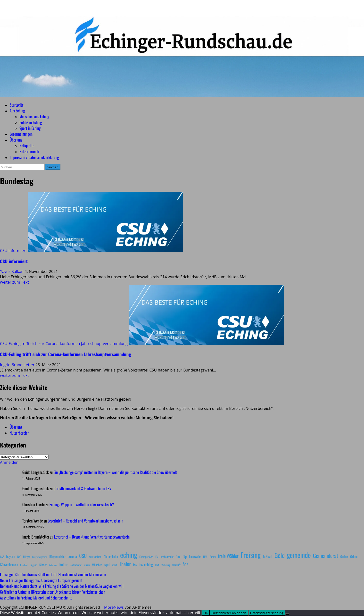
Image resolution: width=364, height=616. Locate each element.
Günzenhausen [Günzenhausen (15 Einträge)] (9, 565)
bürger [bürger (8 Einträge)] (26, 557)
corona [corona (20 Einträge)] (72, 556)
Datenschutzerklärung (267, 613)
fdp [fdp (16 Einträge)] (185, 556)
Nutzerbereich (29, 152)
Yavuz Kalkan (12, 271)
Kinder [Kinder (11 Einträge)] (43, 565)
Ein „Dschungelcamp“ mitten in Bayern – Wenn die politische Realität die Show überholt (115, 472)
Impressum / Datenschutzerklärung (34, 157)
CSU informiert (13, 251)
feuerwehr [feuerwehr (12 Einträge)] (195, 557)
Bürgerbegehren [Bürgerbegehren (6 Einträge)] (40, 557)
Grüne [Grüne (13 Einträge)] (354, 556)
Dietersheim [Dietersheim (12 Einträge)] (111, 557)
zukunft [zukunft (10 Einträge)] (176, 565)
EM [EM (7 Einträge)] (157, 557)
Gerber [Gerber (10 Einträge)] (344, 557)
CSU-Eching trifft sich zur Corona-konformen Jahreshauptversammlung (64, 344)
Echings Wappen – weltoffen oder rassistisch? (82, 505)
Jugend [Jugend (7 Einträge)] (34, 565)
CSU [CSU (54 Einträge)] (83, 556)
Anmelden (9, 462)
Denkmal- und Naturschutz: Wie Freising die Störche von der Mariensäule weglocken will (62, 586)
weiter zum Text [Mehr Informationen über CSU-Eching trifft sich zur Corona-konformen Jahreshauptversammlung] (14, 375)
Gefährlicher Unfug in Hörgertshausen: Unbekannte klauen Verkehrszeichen (53, 592)
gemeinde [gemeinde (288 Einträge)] (299, 555)
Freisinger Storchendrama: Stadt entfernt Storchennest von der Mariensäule (53, 574)
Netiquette (27, 146)
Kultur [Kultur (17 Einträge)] (64, 565)
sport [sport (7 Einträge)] (114, 565)
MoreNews (114, 607)
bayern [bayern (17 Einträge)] (11, 556)
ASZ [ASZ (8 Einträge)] (2, 557)
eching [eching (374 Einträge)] (129, 555)
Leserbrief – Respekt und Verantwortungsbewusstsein (86, 521)
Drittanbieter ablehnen (229, 613)
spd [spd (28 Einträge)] (107, 564)
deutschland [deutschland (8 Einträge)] (95, 557)
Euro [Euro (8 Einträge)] (178, 557)
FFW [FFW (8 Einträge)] (205, 557)
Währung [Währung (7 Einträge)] (166, 565)
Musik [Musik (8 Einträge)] (87, 565)
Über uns (16, 140)
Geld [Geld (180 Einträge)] (280, 555)
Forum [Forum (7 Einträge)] (213, 557)
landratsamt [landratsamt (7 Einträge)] (76, 565)
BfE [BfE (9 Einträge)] (19, 557)
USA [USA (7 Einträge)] (157, 565)
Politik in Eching (31, 122)
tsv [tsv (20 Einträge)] (135, 565)
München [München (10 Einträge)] (97, 565)
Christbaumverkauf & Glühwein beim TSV (83, 489)
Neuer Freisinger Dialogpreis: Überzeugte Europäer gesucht (41, 580)
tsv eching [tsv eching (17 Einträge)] (146, 565)
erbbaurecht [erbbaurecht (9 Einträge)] (167, 557)
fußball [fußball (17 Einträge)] (267, 556)
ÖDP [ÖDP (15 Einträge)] (185, 565)
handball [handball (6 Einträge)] (24, 565)
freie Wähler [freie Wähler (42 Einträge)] (228, 556)
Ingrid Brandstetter (18, 365)
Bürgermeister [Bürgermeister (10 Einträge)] (57, 557)
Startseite (17, 105)
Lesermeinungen (21, 134)
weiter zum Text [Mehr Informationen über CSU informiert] (14, 282)
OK (206, 613)
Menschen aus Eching (34, 117)
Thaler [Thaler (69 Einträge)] (125, 564)
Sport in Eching (30, 128)
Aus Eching (17, 111)
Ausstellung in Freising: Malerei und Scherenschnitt (36, 598)
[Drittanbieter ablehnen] (287, 614)
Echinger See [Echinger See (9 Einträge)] (146, 557)
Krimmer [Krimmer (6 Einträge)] (53, 565)
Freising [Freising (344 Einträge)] (251, 555)
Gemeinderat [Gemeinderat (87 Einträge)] (326, 555)
